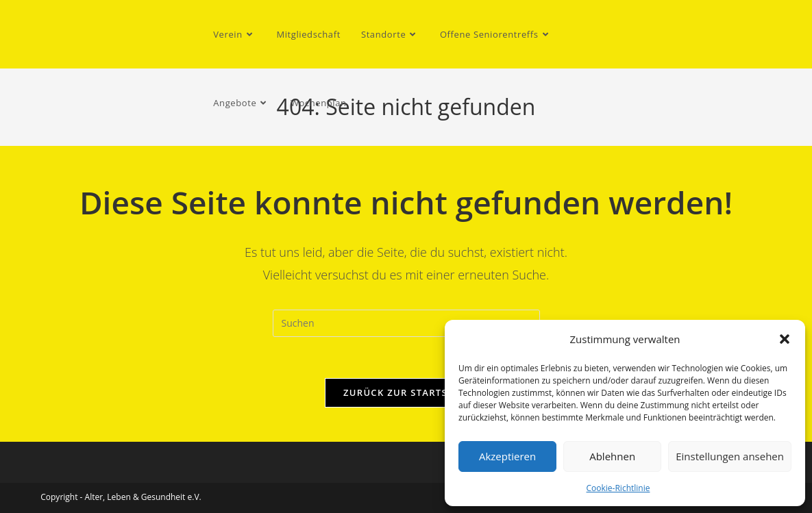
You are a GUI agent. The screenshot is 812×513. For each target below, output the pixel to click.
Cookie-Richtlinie (618, 488)
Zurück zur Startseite (406, 392)
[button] (785, 339)
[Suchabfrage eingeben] (406, 323)
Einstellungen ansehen (730, 456)
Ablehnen (612, 456)
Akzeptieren (507, 456)
